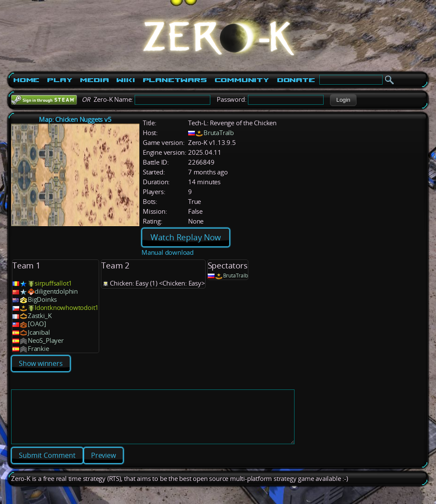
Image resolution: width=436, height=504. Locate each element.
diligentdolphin (56, 291)
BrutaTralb (219, 133)
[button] (343, 100)
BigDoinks (42, 299)
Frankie (38, 349)
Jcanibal (39, 332)
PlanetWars (175, 80)
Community (242, 80)
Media (94, 80)
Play (60, 80)
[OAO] (37, 324)
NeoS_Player (46, 340)
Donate (296, 80)
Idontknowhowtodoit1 (67, 308)
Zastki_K (40, 316)
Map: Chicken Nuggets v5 (75, 119)
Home (26, 80)
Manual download (168, 252)
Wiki (125, 80)
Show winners (41, 363)
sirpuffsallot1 (53, 283)
